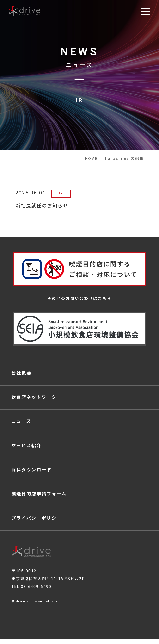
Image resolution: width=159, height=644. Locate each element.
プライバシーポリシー (37, 523)
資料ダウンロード (32, 473)
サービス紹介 (27, 448)
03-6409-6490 (36, 591)
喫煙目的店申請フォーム (39, 498)
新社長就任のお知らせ (43, 206)
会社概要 (22, 374)
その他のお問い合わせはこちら (80, 299)
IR (61, 193)
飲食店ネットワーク (34, 399)
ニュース (21, 424)
